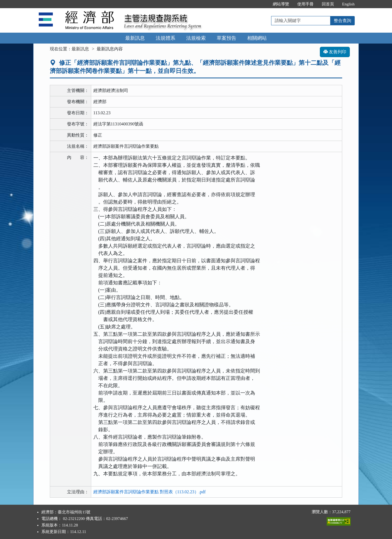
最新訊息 (135, 38)
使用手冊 (305, 4)
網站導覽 (281, 4)
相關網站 (257, 38)
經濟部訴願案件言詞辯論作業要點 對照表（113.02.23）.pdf (150, 492)
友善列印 (335, 52)
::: (263, 4)
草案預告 (226, 38)
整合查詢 (342, 21)
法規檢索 (196, 38)
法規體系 (166, 38)
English (348, 4)
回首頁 (328, 4)
